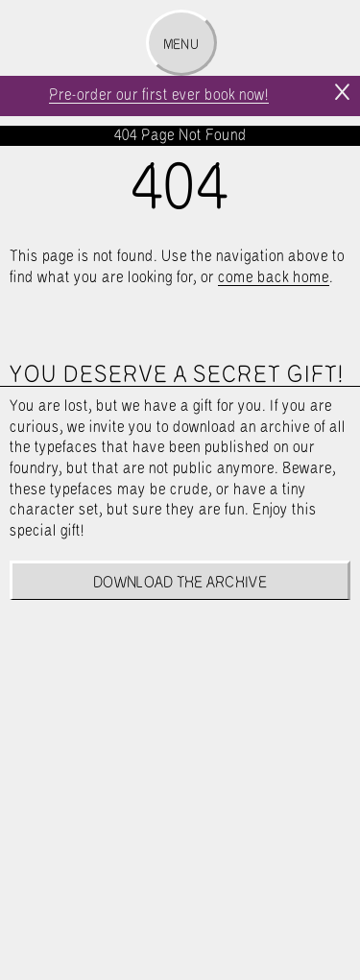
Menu (181, 45)
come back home (274, 278)
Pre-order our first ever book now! (159, 96)
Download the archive (180, 583)
